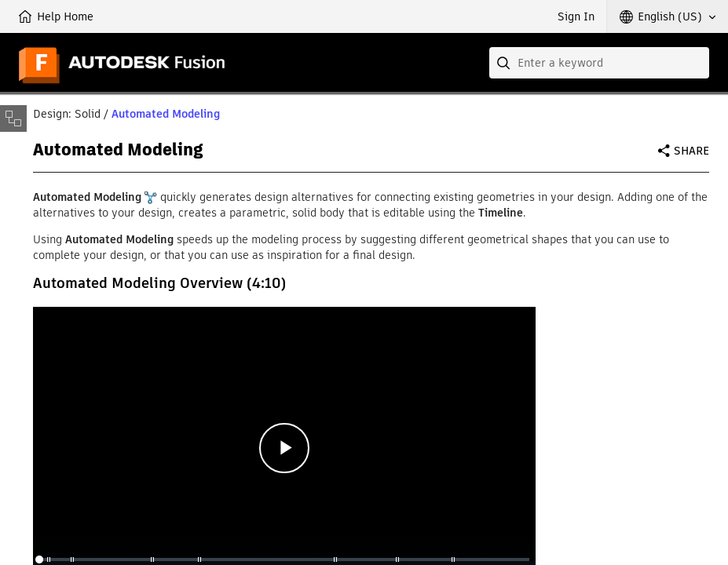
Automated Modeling (166, 114)
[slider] (284, 560)
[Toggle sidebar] (13, 118)
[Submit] (505, 63)
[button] (668, 16)
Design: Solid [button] (67, 114)
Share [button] (691, 151)
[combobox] (599, 63)
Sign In (576, 16)
